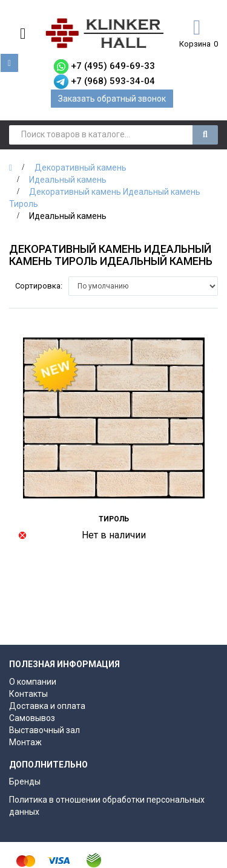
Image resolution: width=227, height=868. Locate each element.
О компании (33, 682)
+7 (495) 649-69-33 (113, 66)
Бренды (25, 782)
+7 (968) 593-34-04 (113, 81)
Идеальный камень (68, 180)
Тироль (114, 519)
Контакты (28, 694)
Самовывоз (32, 718)
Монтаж (25, 742)
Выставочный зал (44, 730)
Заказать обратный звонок (112, 99)
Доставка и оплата (47, 706)
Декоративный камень (81, 168)
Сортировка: (39, 286)
